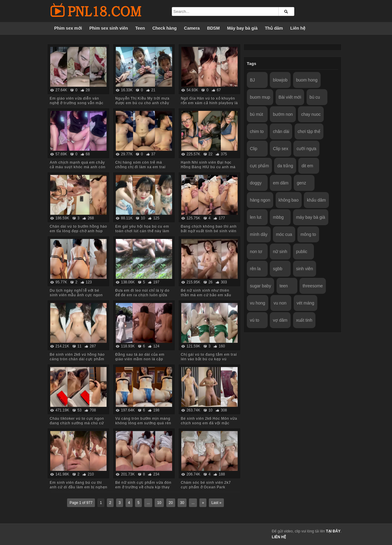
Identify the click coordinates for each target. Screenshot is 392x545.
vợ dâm (280, 320)
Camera (192, 28)
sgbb (277, 269)
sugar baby (260, 286)
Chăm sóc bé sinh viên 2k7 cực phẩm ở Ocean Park (206, 485)
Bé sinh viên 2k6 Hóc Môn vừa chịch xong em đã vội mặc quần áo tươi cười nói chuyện (209, 423)
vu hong (258, 303)
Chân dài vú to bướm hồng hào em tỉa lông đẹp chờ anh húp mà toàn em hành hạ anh (78, 231)
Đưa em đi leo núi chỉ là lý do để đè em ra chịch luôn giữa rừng (142, 295)
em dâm (281, 183)
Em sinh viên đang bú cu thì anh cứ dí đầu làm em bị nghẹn (78, 485)
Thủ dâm (274, 28)
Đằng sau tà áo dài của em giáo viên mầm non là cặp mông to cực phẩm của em (140, 359)
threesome (313, 286)
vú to (254, 320)
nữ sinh (280, 252)
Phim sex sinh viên (109, 28)
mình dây (259, 234)
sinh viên (305, 269)
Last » (216, 503)
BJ (252, 80)
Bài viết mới (290, 97)
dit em (307, 166)
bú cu (315, 97)
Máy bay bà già (242, 28)
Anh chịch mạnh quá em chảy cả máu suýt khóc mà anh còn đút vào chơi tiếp (77, 167)
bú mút (256, 114)
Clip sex (281, 149)
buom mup (260, 97)
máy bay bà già (311, 217)
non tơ (256, 252)
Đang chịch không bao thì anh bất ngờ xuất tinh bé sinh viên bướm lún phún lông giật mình (209, 231)
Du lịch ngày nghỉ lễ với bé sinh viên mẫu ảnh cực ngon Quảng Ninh (76, 295)
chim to (257, 131)
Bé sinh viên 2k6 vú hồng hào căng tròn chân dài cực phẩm (77, 357)
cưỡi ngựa (306, 149)
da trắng (285, 166)
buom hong (307, 80)
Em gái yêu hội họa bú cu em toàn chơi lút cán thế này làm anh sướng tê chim (142, 231)
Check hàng (164, 28)
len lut (256, 217)
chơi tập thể (309, 131)
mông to (308, 234)
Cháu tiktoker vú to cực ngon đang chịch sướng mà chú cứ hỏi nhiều (77, 423)
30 (182, 503)
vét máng (306, 303)
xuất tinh (304, 320)
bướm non (283, 114)
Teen (140, 28)
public (302, 252)
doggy (256, 183)
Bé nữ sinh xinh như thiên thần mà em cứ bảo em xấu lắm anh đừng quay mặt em (206, 295)
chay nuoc (311, 114)
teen (284, 286)
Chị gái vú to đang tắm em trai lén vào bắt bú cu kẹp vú (209, 357)
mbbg (278, 217)
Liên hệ (298, 28)
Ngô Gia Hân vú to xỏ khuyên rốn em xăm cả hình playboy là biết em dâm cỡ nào (209, 103)
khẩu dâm (316, 200)
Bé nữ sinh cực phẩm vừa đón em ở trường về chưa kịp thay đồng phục (143, 487)
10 (159, 503)
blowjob (280, 80)
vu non (280, 303)
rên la (255, 269)
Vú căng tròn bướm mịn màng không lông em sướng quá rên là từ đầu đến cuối (143, 423)
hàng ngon (260, 200)
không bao (289, 200)
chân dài (281, 131)
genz (301, 183)
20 (171, 503)
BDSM (213, 28)
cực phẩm (259, 166)
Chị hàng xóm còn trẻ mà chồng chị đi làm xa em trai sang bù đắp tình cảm (140, 167)
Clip (254, 149)
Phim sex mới (68, 28)
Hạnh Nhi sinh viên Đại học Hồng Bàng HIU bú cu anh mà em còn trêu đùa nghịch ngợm (208, 167)
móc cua (284, 234)
